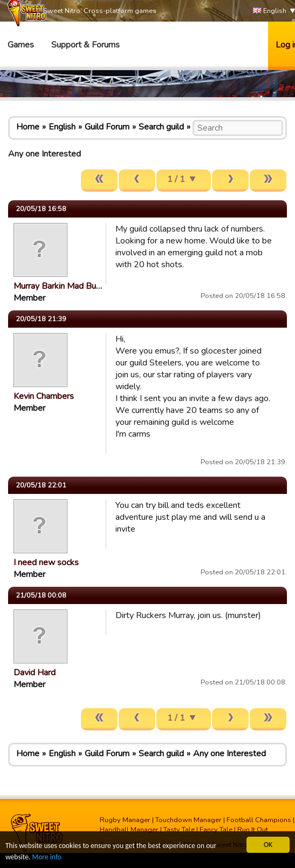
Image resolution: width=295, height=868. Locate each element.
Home (28, 127)
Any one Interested (229, 754)
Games (21, 45)
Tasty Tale (179, 830)
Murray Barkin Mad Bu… (58, 286)
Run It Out (253, 830)
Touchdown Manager (188, 820)
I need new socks (46, 562)
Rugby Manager (125, 820)
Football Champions (259, 820)
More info (47, 857)
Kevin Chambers (44, 396)
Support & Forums (85, 45)
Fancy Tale (216, 830)
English (270, 11)
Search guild (161, 127)
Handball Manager (129, 830)
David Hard (35, 673)
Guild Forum (107, 127)
